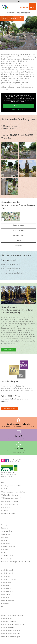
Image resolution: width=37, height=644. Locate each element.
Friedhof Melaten (7, 588)
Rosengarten (5, 549)
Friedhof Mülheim (7, 592)
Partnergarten (6, 543)
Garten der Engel (7, 559)
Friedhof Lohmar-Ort (8, 628)
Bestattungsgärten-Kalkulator (10, 501)
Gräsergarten (6, 534)
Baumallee (5, 528)
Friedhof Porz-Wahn (8, 601)
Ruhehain (18, 241)
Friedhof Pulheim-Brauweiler (10, 634)
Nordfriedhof (6, 595)
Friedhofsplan (24, 68)
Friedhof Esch (6, 576)
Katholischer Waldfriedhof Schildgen (13, 624)
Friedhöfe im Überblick (9, 489)
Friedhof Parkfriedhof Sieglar (10, 637)
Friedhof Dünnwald (7, 573)
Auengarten (18, 246)
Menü (18, 1)
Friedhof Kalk (6, 585)
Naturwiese (5, 540)
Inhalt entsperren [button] (19, 106)
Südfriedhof (5, 604)
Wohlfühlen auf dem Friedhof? (11, 498)
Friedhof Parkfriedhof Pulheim (11, 631)
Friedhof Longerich (7, 582)
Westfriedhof (5, 607)
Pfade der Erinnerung (18, 230)
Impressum (5, 510)
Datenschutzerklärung (8, 513)
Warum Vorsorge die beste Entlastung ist (14, 492)
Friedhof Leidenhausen (9, 579)
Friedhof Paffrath (7, 618)
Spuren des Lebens (18, 236)
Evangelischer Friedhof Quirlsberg (12, 615)
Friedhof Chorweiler (8, 570)
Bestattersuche (6, 507)
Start (3, 483)
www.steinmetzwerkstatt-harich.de (12, 273)
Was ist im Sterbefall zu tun (10, 495)
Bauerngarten (6, 525)
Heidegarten (5, 537)
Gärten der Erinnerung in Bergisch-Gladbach (15, 562)
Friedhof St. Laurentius (9, 621)
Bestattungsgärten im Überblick (11, 486)
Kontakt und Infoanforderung (10, 504)
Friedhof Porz (6, 598)
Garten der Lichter (19, 225)
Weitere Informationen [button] (19, 109)
